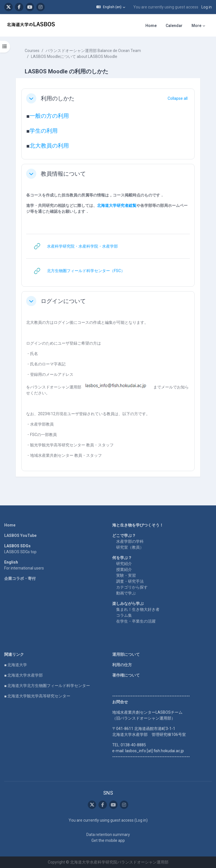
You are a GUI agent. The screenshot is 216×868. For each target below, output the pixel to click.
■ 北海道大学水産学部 (23, 675)
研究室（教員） (130, 547)
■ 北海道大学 (16, 665)
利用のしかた (58, 98)
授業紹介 (124, 569)
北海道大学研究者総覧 (117, 205)
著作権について (126, 675)
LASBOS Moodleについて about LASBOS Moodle (74, 56)
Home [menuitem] (151, 26)
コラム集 (124, 615)
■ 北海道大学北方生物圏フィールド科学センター (47, 686)
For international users (24, 568)
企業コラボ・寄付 (20, 578)
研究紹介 (124, 564)
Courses (32, 51)
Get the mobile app (108, 840)
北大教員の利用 (49, 146)
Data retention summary (108, 835)
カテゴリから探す (132, 587)
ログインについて (63, 301)
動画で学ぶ (126, 593)
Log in (207, 7)
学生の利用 (44, 131)
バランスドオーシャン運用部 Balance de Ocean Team (93, 51)
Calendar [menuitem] (174, 26)
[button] (111, 7)
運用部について (126, 654)
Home (10, 525)
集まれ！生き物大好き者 (138, 609)
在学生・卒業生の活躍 (136, 621)
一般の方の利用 (49, 116)
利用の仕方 (122, 665)
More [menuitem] (196, 26)
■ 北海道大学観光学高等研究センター (37, 696)
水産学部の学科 (130, 541)
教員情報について (63, 174)
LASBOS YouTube (20, 535)
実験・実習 (126, 575)
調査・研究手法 (130, 581)
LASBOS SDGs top (20, 552)
